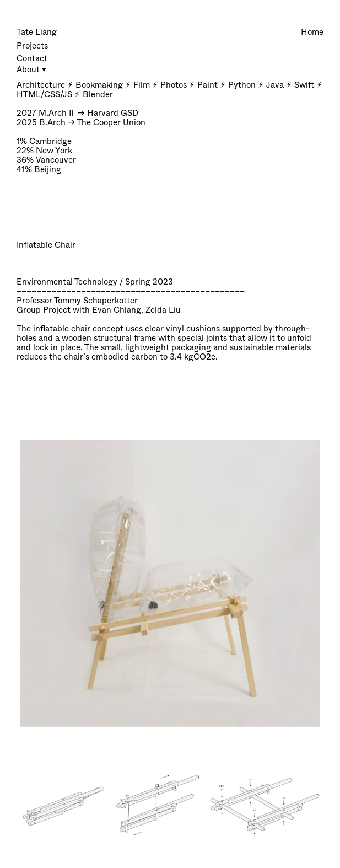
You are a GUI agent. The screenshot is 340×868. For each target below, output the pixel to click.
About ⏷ (31, 69)
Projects (32, 46)
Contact (32, 58)
